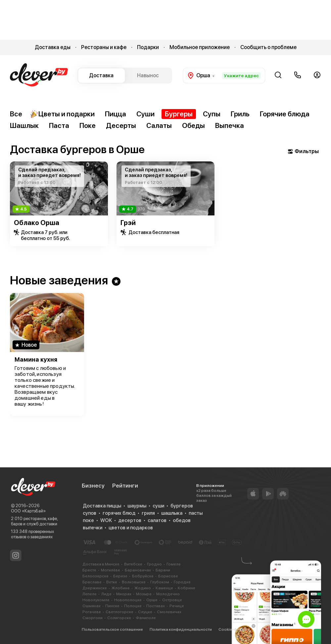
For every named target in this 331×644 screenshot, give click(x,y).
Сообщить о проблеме (268, 47)
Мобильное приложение (200, 47)
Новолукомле (96, 600)
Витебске (133, 564)
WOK (106, 520)
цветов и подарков (131, 528)
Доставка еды (53, 47)
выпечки (93, 528)
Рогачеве (92, 612)
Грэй (128, 223)
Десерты (121, 125)
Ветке (112, 582)
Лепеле (90, 594)
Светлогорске (119, 612)
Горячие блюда (285, 114)
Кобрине (187, 588)
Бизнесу (93, 486)
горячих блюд (119, 513)
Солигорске (119, 618)
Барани (163, 570)
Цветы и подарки (62, 114)
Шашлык (24, 125)
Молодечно (168, 594)
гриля (148, 513)
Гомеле (174, 564)
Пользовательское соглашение (112, 629)
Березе (120, 576)
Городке (182, 582)
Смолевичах (169, 612)
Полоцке (133, 606)
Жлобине (121, 588)
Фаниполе (146, 618)
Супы (212, 114)
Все (16, 114)
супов (90, 513)
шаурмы (137, 506)
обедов (182, 520)
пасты (196, 513)
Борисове (168, 576)
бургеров (182, 506)
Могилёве (111, 570)
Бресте (89, 570)
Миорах (124, 594)
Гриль (240, 114)
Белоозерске (95, 576)
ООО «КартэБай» (28, 511)
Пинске (112, 606)
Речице (177, 606)
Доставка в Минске (101, 564)
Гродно (154, 564)
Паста (59, 125)
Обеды (193, 125)
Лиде (106, 594)
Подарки (148, 47)
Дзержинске (95, 588)
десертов (130, 520)
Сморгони (93, 618)
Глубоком (160, 582)
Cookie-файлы (233, 629)
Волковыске (134, 582)
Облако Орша (37, 223)
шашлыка (172, 513)
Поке (88, 125)
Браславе (92, 582)
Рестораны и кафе (104, 47)
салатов (157, 520)
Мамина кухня (36, 359)
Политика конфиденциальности (181, 629)
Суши (145, 114)
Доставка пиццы (102, 506)
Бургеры (179, 114)
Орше (152, 600)
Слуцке (145, 612)
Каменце (164, 588)
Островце (172, 600)
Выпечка (230, 125)
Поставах (156, 606)
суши (158, 506)
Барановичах (138, 570)
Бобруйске (143, 576)
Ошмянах (92, 606)
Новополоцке (128, 600)
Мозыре (144, 594)
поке (88, 520)
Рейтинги (125, 486)
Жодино (143, 588)
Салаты (159, 125)
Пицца (116, 114)
